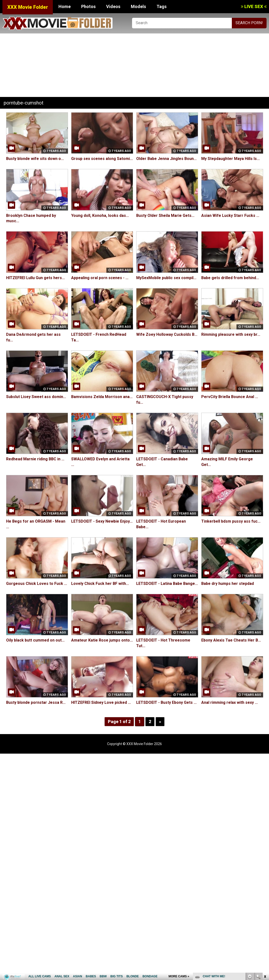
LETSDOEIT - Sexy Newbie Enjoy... (102, 521)
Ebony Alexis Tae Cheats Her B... (231, 640)
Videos (113, 6)
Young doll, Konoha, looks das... (100, 216)
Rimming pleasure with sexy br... (231, 334)
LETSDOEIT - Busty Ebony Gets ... (166, 702)
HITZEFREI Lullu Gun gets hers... (35, 278)
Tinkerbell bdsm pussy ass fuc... (231, 521)
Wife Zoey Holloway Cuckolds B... (167, 334)
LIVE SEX (254, 6)
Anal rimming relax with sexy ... (230, 702)
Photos (88, 6)
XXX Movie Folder (28, 7)
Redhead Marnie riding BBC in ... (35, 459)
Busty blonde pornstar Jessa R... (36, 702)
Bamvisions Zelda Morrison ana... (102, 397)
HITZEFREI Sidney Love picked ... (101, 702)
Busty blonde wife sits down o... (35, 159)
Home (65, 6)
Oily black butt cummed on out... (35, 640)
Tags (162, 6)
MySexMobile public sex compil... (166, 278)
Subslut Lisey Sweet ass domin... (36, 397)
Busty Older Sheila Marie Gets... (165, 216)
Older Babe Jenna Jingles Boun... (166, 159)
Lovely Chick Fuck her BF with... (100, 584)
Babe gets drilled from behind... (230, 278)
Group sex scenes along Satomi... (102, 159)
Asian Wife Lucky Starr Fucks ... (230, 216)
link (265, 904)
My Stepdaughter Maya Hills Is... (230, 159)
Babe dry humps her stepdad (228, 584)
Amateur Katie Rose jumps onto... (102, 640)
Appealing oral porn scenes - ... (100, 278)
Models (138, 6)
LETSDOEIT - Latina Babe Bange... (167, 584)
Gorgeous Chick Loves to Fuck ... (37, 584)
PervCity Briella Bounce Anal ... (230, 397)
